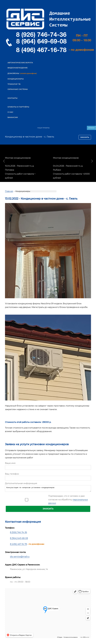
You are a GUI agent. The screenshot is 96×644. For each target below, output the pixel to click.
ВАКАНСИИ (13, 117)
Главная (9, 191)
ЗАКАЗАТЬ (48, 509)
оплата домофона (28, 73)
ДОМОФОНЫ (13, 73)
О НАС (10, 112)
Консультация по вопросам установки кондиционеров (48, 489)
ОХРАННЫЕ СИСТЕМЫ (18, 89)
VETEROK (91, 128)
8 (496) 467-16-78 (18, 545)
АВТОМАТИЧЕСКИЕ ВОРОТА (20, 63)
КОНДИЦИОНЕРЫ (16, 79)
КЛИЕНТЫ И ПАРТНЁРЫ (18, 107)
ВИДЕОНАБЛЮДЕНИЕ (17, 68)
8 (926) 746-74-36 (18, 533)
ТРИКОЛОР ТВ (14, 84)
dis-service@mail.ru (20, 557)
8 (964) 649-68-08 (19, 539)
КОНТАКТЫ (12, 98)
